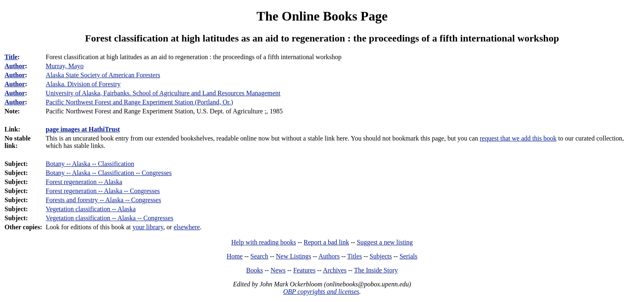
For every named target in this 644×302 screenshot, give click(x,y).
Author (15, 66)
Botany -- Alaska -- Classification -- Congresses (109, 173)
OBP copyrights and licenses (321, 292)
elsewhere (187, 227)
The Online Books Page (322, 16)
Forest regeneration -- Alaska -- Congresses (103, 191)
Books (254, 270)
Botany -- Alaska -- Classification (90, 164)
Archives (335, 270)
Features (304, 270)
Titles (354, 256)
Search (260, 256)
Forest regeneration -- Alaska (84, 182)
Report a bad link (326, 242)
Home (235, 256)
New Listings (294, 256)
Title (11, 57)
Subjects (381, 256)
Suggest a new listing (385, 242)
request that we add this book (518, 138)
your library (148, 227)
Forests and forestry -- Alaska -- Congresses (103, 200)
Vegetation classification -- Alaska (91, 209)
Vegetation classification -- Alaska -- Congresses (109, 218)
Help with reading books (264, 242)
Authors (329, 256)
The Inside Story (376, 270)
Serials (409, 256)
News (278, 270)
